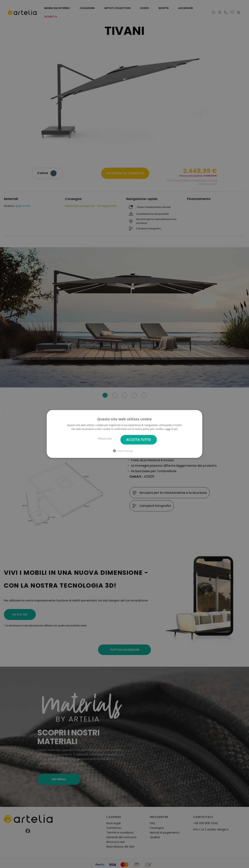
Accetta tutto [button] (139, 440)
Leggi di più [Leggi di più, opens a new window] (171, 429)
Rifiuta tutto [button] (105, 439)
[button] (124, 451)
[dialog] (124, 434)
